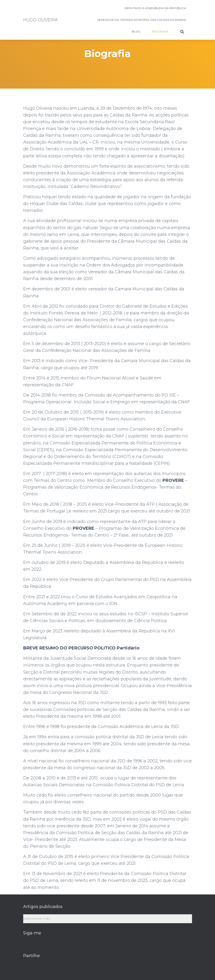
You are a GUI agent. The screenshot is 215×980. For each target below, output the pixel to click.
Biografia (160, 31)
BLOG (136, 31)
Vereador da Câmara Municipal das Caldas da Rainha (142, 20)
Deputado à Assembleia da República (155, 8)
